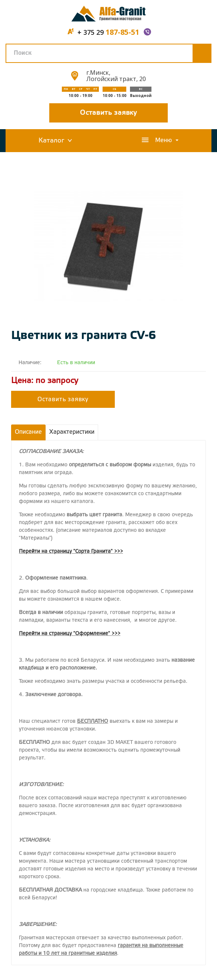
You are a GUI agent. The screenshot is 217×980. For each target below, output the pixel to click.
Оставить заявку (108, 113)
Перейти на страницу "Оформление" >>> (70, 634)
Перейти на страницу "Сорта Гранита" (66, 552)
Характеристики (72, 432)
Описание (28, 432)
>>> (118, 552)
